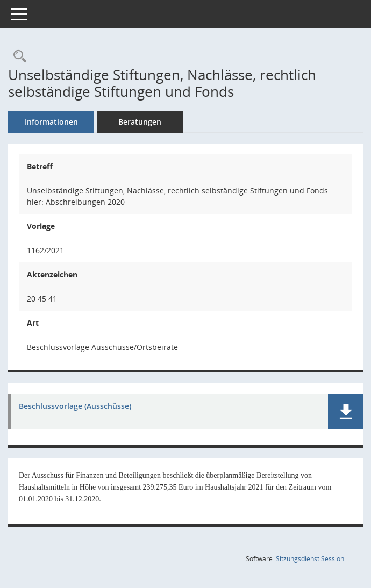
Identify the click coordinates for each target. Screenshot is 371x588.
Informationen (51, 122)
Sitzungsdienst (310, 559)
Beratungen (140, 122)
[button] (345, 411)
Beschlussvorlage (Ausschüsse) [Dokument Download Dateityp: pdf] (75, 407)
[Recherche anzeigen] (17, 57)
